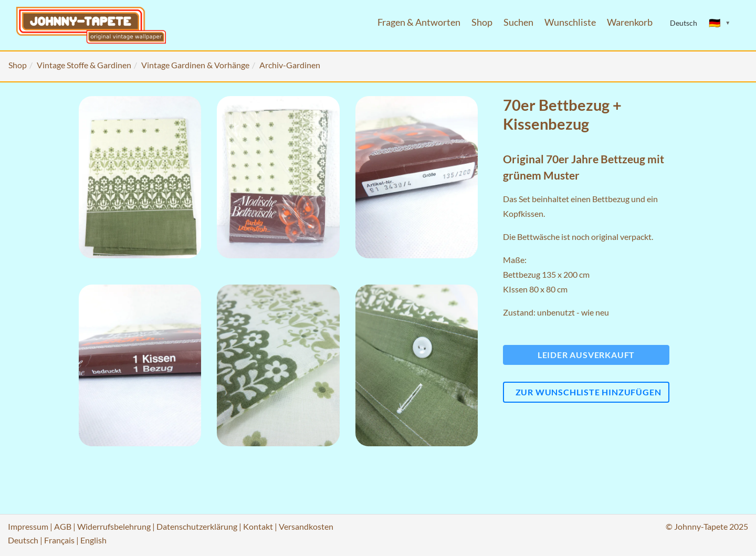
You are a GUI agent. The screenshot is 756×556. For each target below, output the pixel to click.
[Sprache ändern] (720, 23)
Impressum (28, 526)
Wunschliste (570, 22)
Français (59, 540)
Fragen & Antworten (419, 22)
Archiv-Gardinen (290, 65)
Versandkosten (306, 526)
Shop (482, 22)
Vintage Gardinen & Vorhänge (195, 65)
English (93, 540)
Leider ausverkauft (586, 355)
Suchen (518, 22)
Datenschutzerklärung (197, 526)
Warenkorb (630, 22)
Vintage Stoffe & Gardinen (84, 65)
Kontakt (258, 526)
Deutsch (23, 540)
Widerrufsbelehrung (114, 526)
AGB (63, 526)
